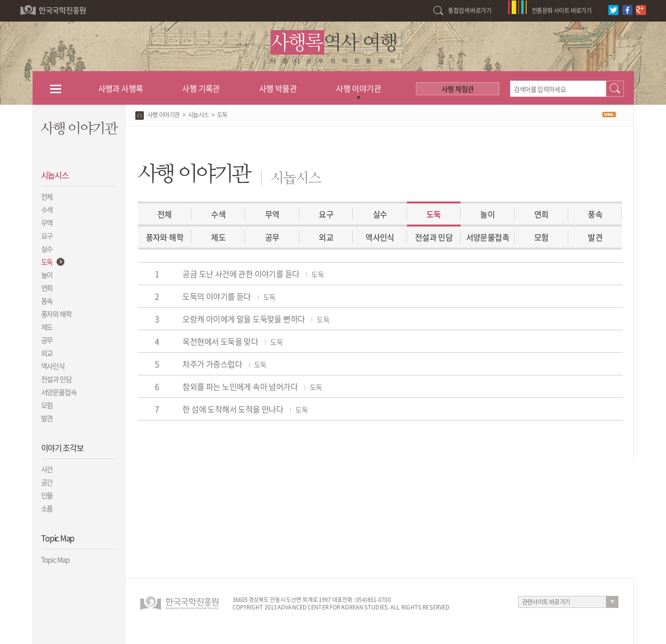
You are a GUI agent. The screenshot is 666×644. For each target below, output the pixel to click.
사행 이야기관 (358, 88)
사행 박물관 (278, 88)
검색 (615, 89)
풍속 (47, 301)
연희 (47, 288)
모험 (47, 405)
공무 (47, 340)
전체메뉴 (56, 88)
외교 (47, 353)
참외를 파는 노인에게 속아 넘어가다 (252, 386)
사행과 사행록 (121, 88)
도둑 (47, 262)
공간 (47, 482)
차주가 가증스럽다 (224, 364)
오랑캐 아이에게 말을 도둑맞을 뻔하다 (256, 319)
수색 (47, 209)
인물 (47, 495)
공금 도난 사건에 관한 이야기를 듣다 (253, 274)
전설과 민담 (57, 379)
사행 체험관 (458, 89)
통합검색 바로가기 (470, 11)
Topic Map (58, 538)
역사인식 (53, 366)
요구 (47, 236)
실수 (47, 249)
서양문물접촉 (488, 237)
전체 (47, 196)
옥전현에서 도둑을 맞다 (233, 341)
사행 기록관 (201, 88)
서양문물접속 (59, 392)
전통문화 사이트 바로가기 (562, 11)
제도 (47, 327)
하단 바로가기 (0, 0)
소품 (47, 508)
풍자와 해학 (57, 314)
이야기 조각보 (62, 448)
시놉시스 (55, 175)
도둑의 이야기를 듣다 (229, 296)
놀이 (47, 275)
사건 (47, 469)
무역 (47, 223)
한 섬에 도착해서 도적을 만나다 (245, 409)
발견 (47, 418)
